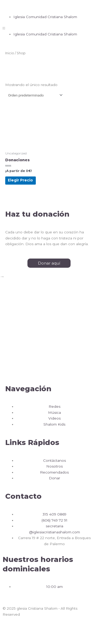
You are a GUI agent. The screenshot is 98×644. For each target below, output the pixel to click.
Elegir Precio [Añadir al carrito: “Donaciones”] (20, 180)
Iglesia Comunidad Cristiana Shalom (45, 17)
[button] (49, 6)
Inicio (10, 53)
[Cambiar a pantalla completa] (35, 631)
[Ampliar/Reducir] (49, 631)
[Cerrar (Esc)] (7, 631)
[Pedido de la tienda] (34, 95)
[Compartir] (21, 631)
